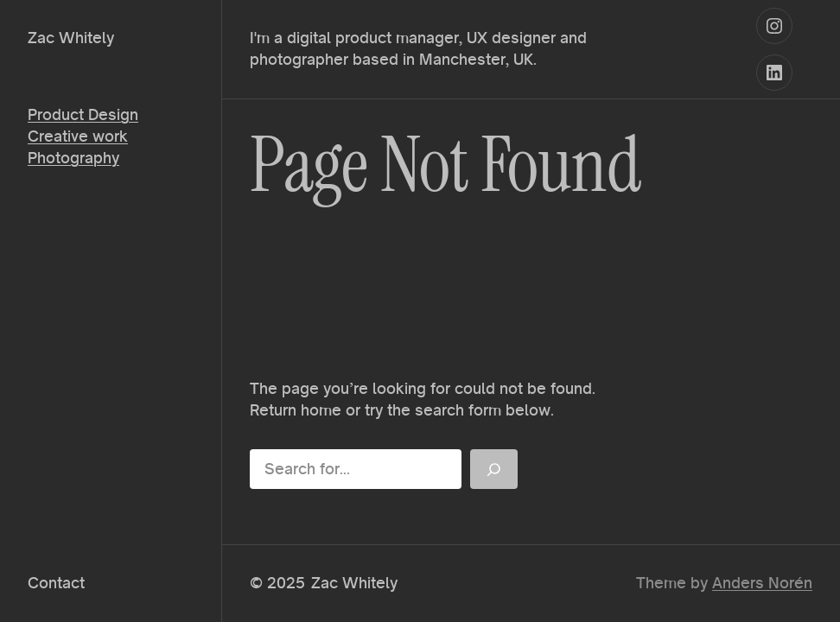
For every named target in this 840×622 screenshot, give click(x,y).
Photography (73, 158)
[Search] (494, 469)
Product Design (83, 114)
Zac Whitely (71, 38)
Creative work (78, 136)
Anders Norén (762, 583)
